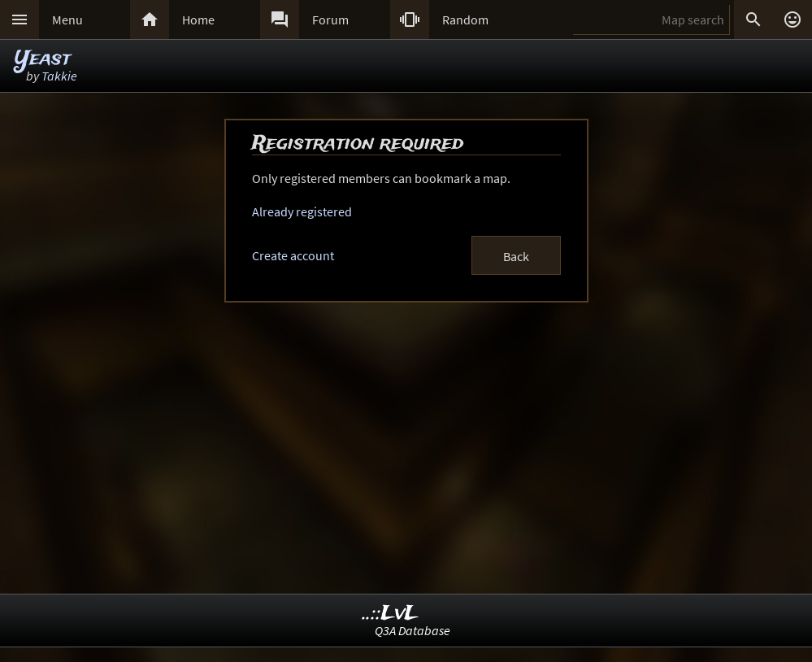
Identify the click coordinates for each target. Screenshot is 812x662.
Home (198, 20)
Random (465, 20)
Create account (293, 255)
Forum (330, 20)
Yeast (43, 59)
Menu (67, 20)
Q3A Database (413, 630)
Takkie (59, 76)
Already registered (302, 211)
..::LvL (391, 614)
